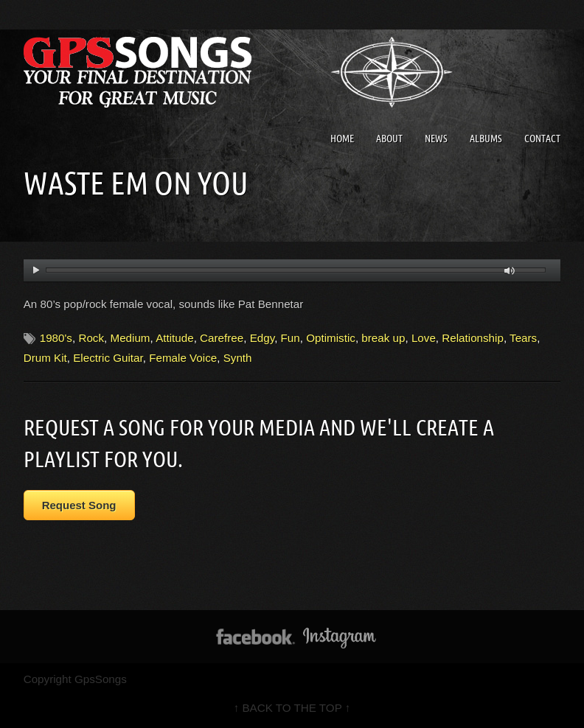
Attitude (175, 338)
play (36, 270)
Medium (130, 338)
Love (424, 338)
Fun (291, 338)
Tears (523, 338)
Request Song (79, 505)
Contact (542, 139)
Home (342, 139)
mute (510, 271)
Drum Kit (45, 358)
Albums (486, 139)
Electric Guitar (108, 358)
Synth (238, 358)
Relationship (473, 338)
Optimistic (331, 338)
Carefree (222, 338)
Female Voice (183, 358)
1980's (56, 338)
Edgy (263, 338)
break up (383, 338)
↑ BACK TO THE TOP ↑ (292, 708)
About (389, 139)
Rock (91, 338)
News (436, 139)
